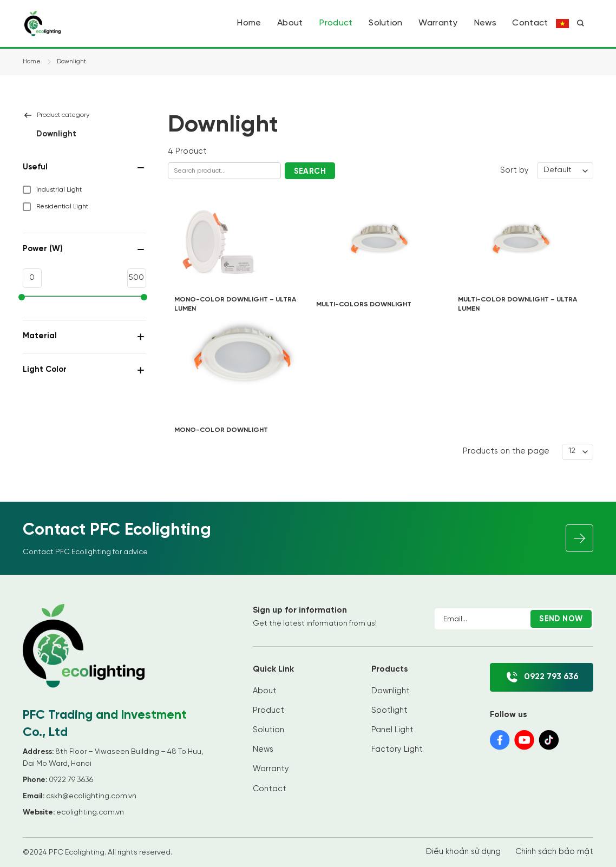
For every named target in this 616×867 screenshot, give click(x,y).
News (485, 23)
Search (310, 172)
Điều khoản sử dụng (463, 852)
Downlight (391, 691)
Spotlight (389, 711)
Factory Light (397, 750)
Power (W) (84, 249)
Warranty (438, 23)
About (290, 23)
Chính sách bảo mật (554, 852)
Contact (530, 23)
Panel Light (392, 730)
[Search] (580, 24)
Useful (84, 168)
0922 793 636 (541, 677)
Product (336, 23)
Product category (56, 115)
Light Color (84, 370)
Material (84, 336)
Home (249, 23)
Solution (386, 23)
